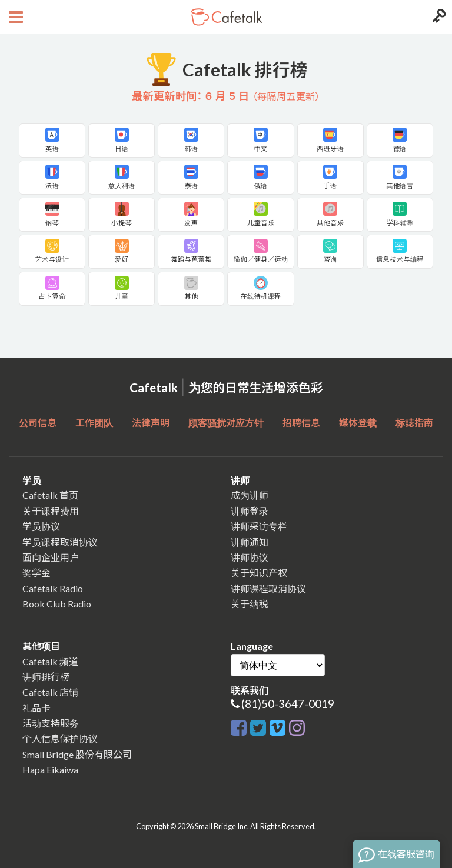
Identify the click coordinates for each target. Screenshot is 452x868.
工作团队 (94, 423)
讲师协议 (250, 557)
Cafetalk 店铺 (50, 692)
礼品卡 (36, 708)
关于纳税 (250, 604)
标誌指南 (414, 423)
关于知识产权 (259, 572)
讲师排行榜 (46, 677)
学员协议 (41, 526)
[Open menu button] (14, 17)
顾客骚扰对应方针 (226, 423)
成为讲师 (250, 495)
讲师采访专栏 (259, 526)
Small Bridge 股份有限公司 (77, 754)
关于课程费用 (51, 511)
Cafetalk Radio (53, 588)
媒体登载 (358, 423)
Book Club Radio (57, 604)
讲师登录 (250, 511)
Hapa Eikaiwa (50, 769)
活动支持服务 (51, 723)
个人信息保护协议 (60, 738)
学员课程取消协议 (60, 542)
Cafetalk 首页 (50, 495)
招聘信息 (301, 423)
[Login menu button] (438, 17)
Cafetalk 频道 (50, 661)
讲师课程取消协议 (268, 588)
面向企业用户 (51, 557)
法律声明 (151, 423)
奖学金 (36, 572)
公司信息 (38, 423)
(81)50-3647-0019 (288, 704)
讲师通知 (250, 542)
